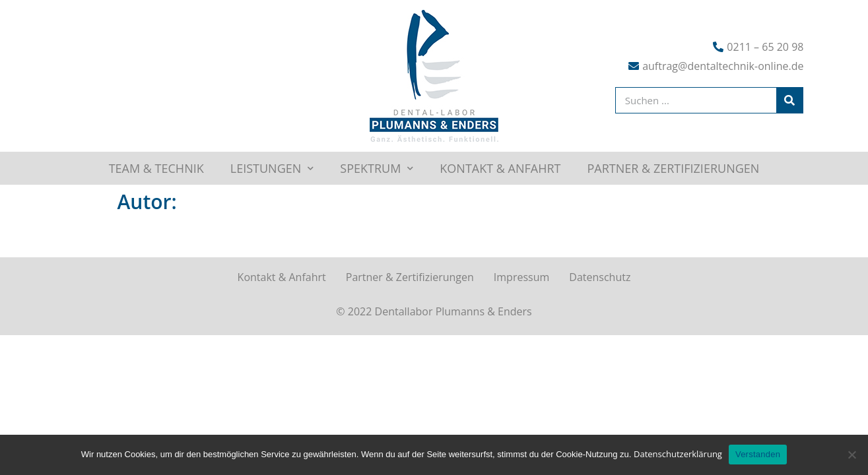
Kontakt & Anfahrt (500, 168)
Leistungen (272, 168)
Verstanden (758, 454)
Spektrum (377, 168)
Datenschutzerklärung (678, 454)
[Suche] (789, 100)
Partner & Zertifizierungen (674, 168)
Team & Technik (156, 168)
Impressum (521, 277)
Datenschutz (600, 277)
